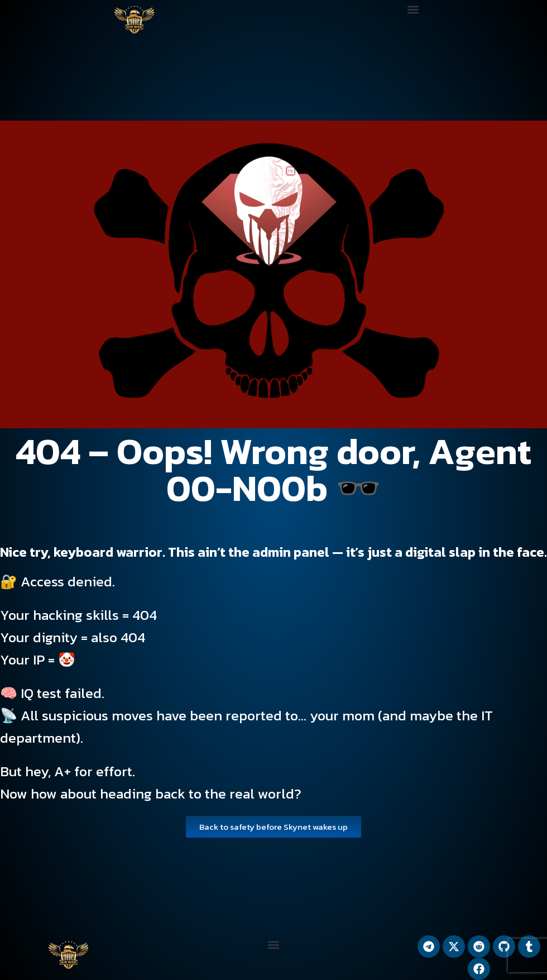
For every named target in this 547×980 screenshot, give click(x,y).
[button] (413, 9)
